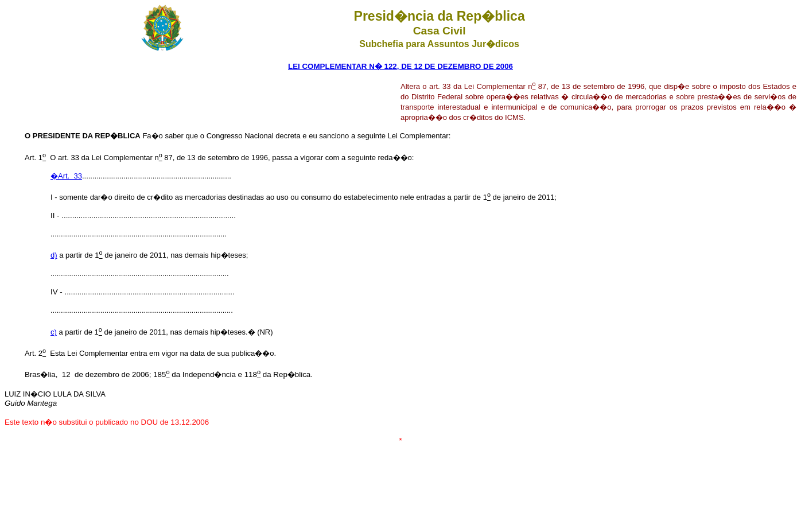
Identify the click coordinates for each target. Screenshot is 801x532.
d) (54, 255)
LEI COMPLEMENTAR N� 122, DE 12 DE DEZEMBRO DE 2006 (400, 66)
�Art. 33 (66, 176)
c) (54, 332)
